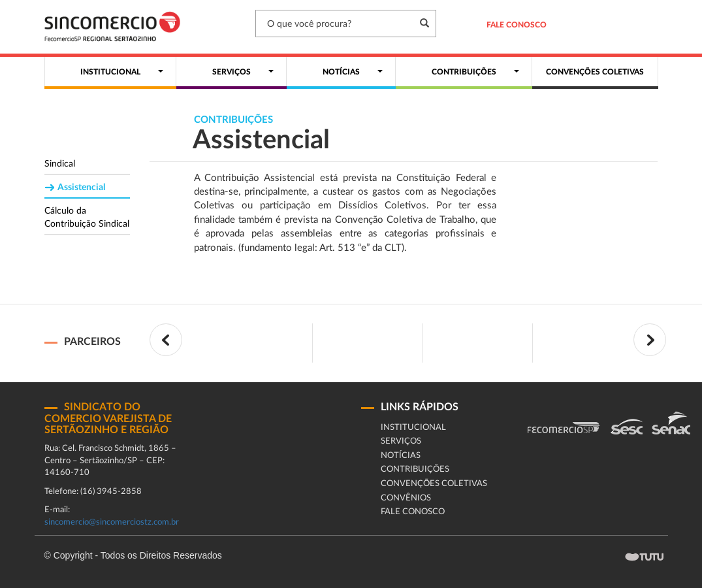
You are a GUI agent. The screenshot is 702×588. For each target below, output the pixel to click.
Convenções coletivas (434, 484)
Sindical (60, 164)
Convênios (406, 498)
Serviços (401, 441)
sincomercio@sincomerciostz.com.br (112, 522)
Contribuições (415, 469)
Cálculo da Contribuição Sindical (87, 218)
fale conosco (413, 512)
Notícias (401, 456)
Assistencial (81, 188)
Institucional (413, 428)
